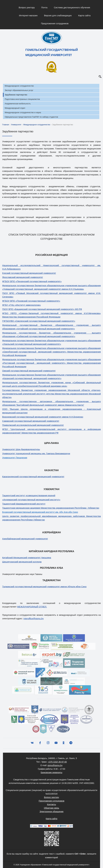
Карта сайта (84, 15)
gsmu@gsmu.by (55, 765)
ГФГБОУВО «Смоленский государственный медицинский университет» (39, 321)
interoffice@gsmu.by (34, 618)
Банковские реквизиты (51, 772)
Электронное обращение (51, 812)
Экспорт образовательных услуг (19, 90)
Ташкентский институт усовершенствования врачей (29, 495)
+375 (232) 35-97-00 (57, 762)
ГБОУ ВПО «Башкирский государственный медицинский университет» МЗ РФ (42, 309)
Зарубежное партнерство (16, 95)
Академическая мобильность (18, 104)
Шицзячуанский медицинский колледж (22, 562)
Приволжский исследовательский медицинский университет (33, 425)
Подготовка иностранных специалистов (22, 99)
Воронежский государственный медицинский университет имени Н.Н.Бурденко (43, 417)
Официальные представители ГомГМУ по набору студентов (31, 117)
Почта (44, 7)
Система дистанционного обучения (72, 7)
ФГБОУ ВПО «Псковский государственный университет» (31, 301)
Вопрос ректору (27, 7)
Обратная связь (51, 808)
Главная (6, 125)
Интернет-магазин (28, 15)
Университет (16, 125)
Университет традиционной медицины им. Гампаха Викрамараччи (36, 453)
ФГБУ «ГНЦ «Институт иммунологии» (22, 305)
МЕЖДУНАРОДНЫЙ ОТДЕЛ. (32, 607)
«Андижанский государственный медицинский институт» (31, 500)
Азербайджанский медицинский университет (25, 539)
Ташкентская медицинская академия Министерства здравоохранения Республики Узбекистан (51, 508)
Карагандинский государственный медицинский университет (33, 477)
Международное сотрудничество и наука (23, 112)
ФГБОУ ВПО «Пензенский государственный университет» (32, 281)
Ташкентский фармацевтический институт (24, 504)
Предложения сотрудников (55, 23)
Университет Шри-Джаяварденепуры (21, 449)
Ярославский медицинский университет (23, 277)
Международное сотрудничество (19, 86)
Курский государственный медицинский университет (29, 273)
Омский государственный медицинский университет (29, 371)
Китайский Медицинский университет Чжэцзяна (27, 558)
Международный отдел (15, 108)
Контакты (51, 804)
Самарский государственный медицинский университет (31, 421)
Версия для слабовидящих (58, 15)
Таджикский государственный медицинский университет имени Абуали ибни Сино (44, 587)
